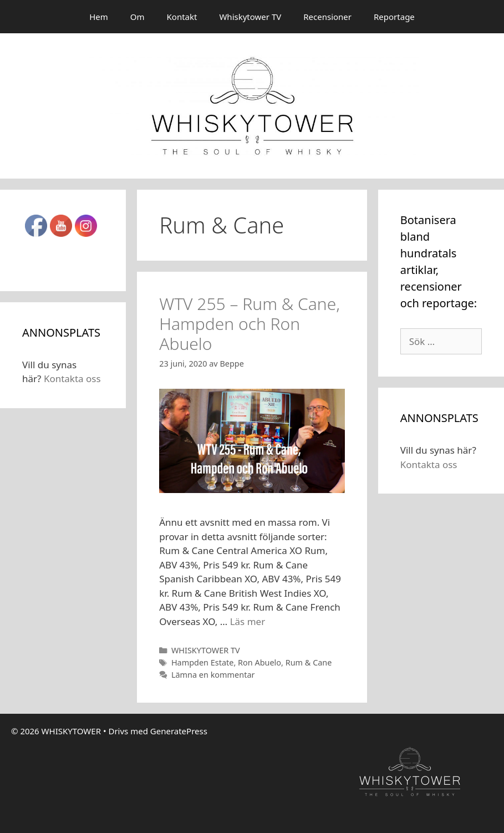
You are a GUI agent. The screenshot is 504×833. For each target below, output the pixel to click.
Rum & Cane (309, 662)
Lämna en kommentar (213, 675)
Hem (99, 17)
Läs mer (248, 621)
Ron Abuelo (259, 662)
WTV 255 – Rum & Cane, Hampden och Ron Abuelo (250, 324)
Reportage (394, 17)
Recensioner (327, 17)
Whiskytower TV (250, 17)
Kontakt (182, 17)
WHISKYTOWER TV (206, 650)
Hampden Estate (202, 662)
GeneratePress (179, 731)
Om (138, 17)
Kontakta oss (72, 379)
